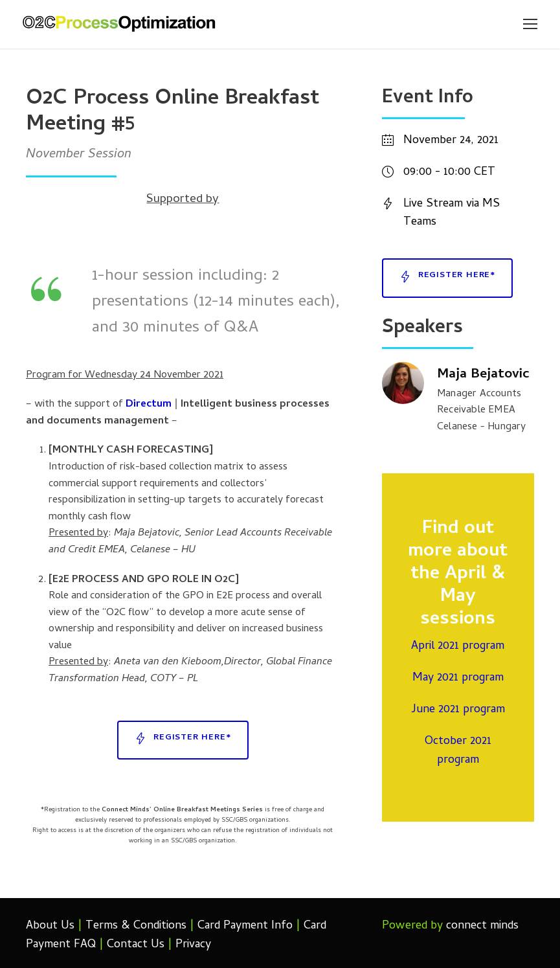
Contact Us (136, 945)
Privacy (193, 945)
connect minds (482, 926)
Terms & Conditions (136, 926)
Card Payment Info (245, 926)
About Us (50, 926)
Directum (149, 405)
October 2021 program (458, 751)
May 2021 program (458, 678)
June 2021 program (458, 710)
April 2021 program (458, 647)
